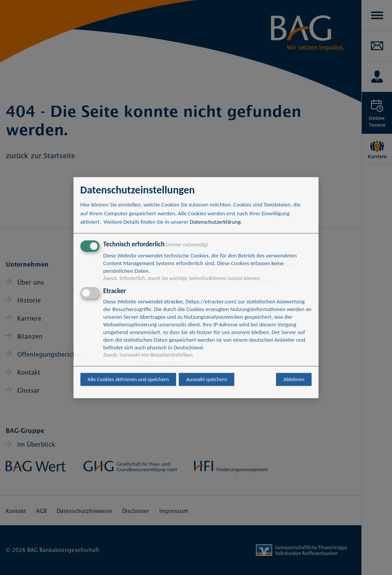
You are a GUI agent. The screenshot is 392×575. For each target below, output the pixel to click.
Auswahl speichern (207, 379)
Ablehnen (294, 379)
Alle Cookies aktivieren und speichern (128, 379)
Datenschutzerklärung (215, 222)
